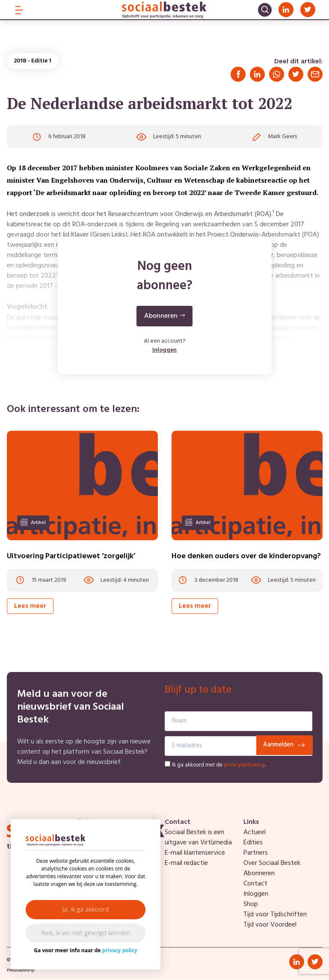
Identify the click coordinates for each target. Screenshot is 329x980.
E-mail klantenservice (195, 853)
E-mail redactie (186, 864)
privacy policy (120, 950)
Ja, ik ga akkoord (86, 909)
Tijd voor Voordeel (270, 925)
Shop (251, 905)
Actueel (255, 833)
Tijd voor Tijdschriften (275, 915)
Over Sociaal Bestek (272, 864)
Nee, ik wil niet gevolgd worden (86, 933)
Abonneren (259, 874)
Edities (253, 843)
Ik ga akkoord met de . (221, 765)
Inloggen (164, 351)
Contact (255, 884)
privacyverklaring (244, 765)
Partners (256, 853)
